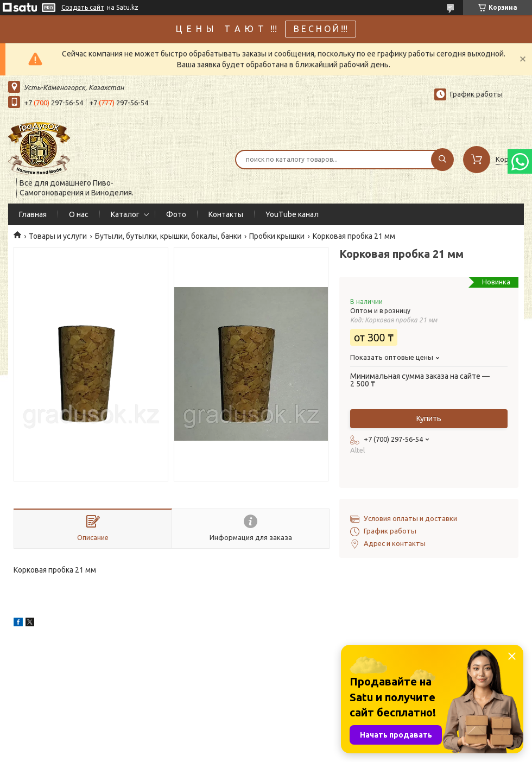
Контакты (226, 214)
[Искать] (442, 160)
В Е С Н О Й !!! (321, 29)
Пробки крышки (277, 236)
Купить (429, 418)
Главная (33, 214)
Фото (176, 214)
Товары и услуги (58, 236)
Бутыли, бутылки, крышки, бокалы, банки (168, 236)
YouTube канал (292, 214)
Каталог (125, 214)
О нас (79, 214)
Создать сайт (83, 7)
